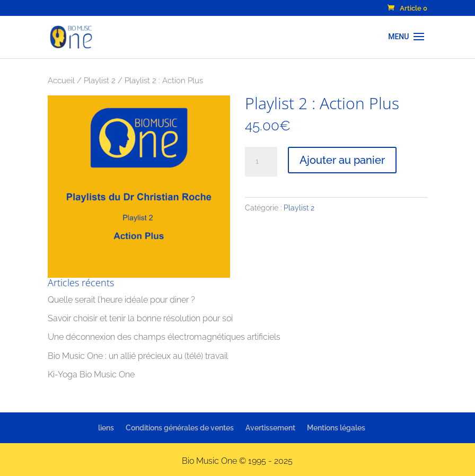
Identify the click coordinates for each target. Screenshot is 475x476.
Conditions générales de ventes (180, 428)
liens (106, 428)
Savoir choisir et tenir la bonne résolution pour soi (140, 318)
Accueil (61, 80)
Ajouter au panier (342, 160)
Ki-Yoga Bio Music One (91, 374)
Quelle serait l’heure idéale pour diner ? (121, 300)
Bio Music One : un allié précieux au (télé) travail (138, 356)
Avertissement (270, 428)
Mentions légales (336, 428)
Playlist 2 (100, 80)
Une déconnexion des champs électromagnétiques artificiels (164, 337)
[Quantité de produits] (261, 162)
